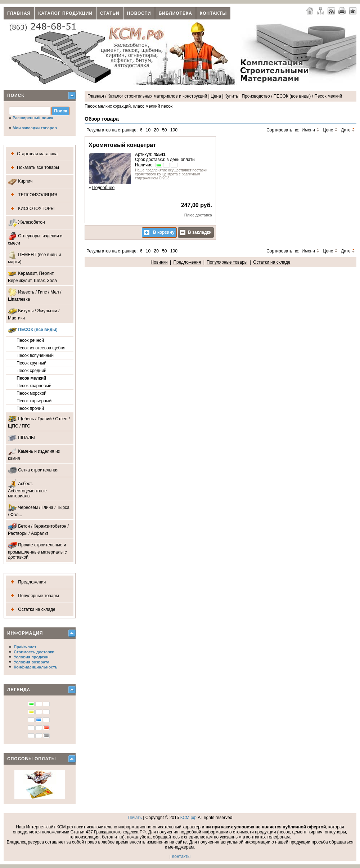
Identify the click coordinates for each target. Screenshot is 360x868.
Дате (348, 130)
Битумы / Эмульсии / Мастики (34, 314)
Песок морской (31, 393)
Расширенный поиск (33, 118)
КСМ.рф (188, 818)
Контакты (213, 13)
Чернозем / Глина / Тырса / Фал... (39, 510)
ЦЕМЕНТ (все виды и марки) (35, 257)
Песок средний (31, 371)
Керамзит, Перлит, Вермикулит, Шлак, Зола (32, 276)
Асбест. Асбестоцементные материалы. (27, 489)
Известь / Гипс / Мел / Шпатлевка (35, 295)
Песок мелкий (31, 378)
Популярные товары (33, 596)
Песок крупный (31, 363)
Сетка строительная (33, 470)
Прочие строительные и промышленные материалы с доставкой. (37, 550)
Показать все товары (33, 168)
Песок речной (30, 340)
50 (164, 130)
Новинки (159, 262)
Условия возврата (31, 662)
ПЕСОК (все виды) (33, 330)
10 (148, 130)
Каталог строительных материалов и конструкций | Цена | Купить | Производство (189, 96)
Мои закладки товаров (35, 128)
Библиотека (175, 13)
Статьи (110, 13)
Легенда (19, 690)
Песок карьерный (34, 401)
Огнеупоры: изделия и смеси (35, 239)
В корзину (159, 232)
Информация (25, 633)
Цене (330, 130)
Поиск (16, 95)
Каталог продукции (65, 13)
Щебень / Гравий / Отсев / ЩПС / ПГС (39, 422)
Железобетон (26, 222)
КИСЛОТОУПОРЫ (31, 209)
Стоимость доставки (34, 652)
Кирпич (20, 181)
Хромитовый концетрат (122, 145)
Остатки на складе (32, 610)
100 (174, 130)
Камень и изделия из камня (34, 454)
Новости (139, 13)
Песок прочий (30, 408)
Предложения (27, 582)
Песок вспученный (35, 355)
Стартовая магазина (33, 154)
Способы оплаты (32, 759)
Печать (135, 818)
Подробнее (103, 188)
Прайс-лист (25, 647)
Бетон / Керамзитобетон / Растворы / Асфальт (38, 529)
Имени (310, 130)
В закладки (196, 232)
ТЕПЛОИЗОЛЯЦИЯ (33, 195)
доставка (204, 215)
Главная (19, 13)
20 (156, 130)
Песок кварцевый (34, 386)
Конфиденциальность (35, 667)
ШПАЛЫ (21, 438)
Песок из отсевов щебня (41, 348)
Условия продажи (31, 657)
